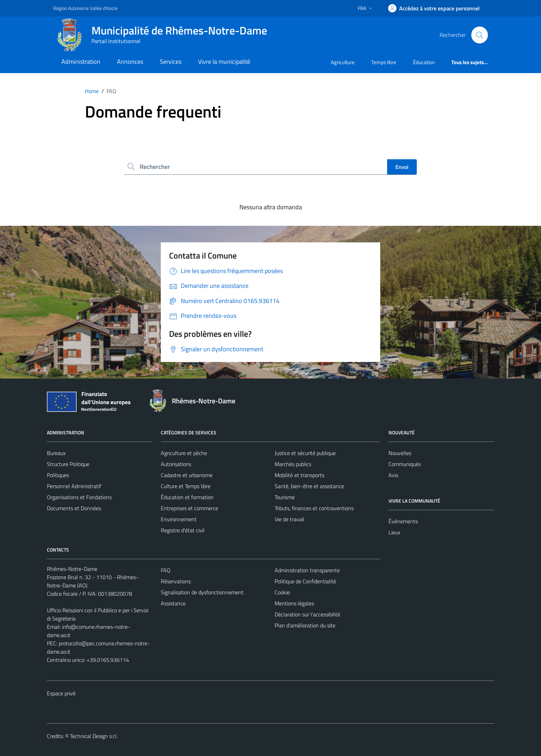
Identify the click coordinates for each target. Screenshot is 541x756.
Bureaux (56, 453)
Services (171, 62)
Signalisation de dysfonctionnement (202, 592)
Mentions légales (294, 603)
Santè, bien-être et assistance (309, 486)
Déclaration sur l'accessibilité (307, 614)
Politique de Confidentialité (305, 581)
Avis (393, 475)
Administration (81, 62)
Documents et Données (74, 508)
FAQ (166, 570)
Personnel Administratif (74, 486)
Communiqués (405, 464)
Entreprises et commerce (189, 508)
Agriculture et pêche (184, 453)
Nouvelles (400, 453)
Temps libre (384, 62)
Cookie (282, 592)
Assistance (173, 603)
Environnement (179, 519)
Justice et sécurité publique (305, 453)
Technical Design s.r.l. (94, 736)
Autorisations (176, 464)
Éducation (424, 62)
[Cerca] (480, 35)
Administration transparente (307, 570)
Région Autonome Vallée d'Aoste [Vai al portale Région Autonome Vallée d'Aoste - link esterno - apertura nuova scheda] (85, 8)
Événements (403, 521)
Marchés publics (293, 464)
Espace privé (61, 693)
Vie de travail (289, 519)
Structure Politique (68, 464)
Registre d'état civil (183, 530)
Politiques (58, 475)
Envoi (402, 167)
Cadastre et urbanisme (187, 475)
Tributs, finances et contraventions (314, 508)
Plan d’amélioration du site (305, 625)
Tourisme (285, 497)
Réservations (176, 581)
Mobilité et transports (299, 475)
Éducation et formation (187, 497)
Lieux (394, 532)
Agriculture (343, 62)
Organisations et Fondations (79, 497)
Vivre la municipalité (224, 62)
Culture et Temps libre (186, 486)
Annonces (130, 62)
